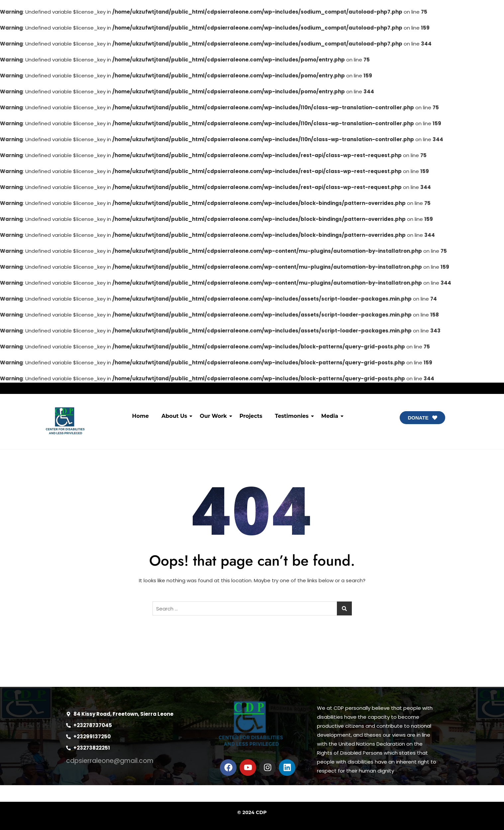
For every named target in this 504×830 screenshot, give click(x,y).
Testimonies (293, 416)
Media (331, 416)
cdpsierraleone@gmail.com (110, 761)
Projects (251, 416)
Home (141, 416)
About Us (176, 416)
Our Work (214, 416)
